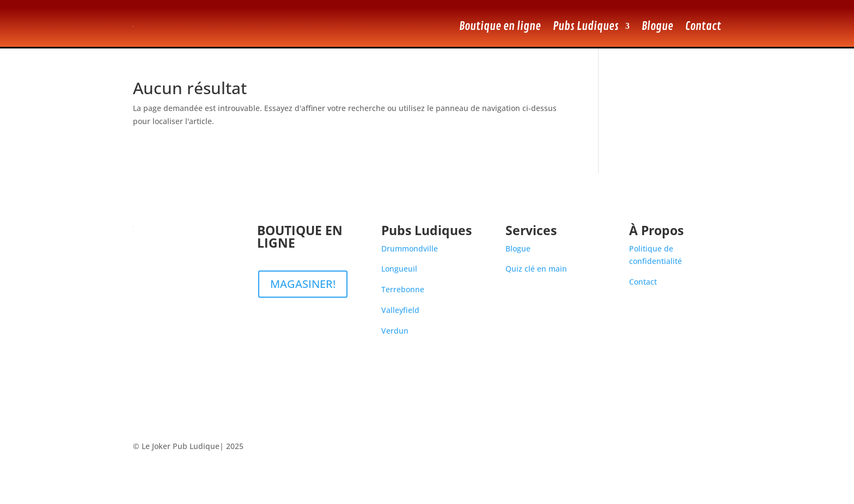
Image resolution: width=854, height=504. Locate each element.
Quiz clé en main (536, 269)
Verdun (395, 331)
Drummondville (410, 248)
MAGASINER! (303, 284)
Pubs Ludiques (586, 26)
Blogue (657, 26)
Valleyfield (400, 310)
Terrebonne (403, 289)
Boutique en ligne (500, 26)
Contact (703, 26)
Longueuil (399, 269)
